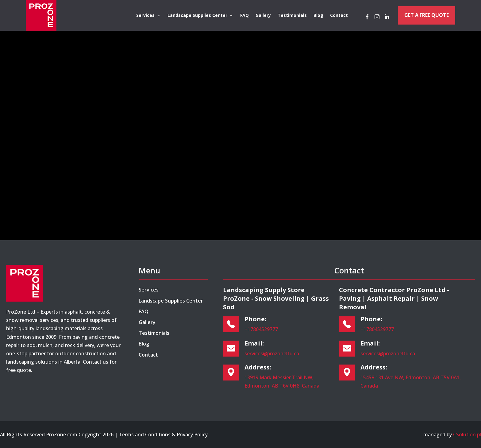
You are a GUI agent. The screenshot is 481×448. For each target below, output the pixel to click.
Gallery (263, 16)
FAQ (244, 16)
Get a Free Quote (427, 15)
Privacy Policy (192, 434)
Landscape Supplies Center (197, 16)
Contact (339, 16)
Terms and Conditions (145, 434)
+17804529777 (261, 329)
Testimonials (292, 16)
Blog (318, 16)
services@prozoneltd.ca (272, 353)
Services (145, 16)
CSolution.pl (467, 434)
